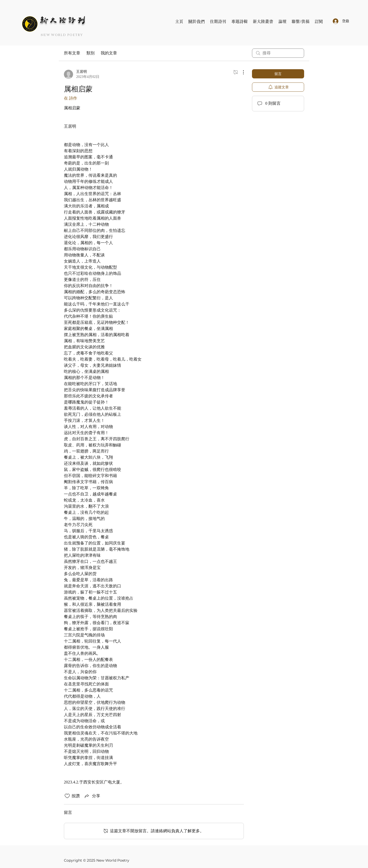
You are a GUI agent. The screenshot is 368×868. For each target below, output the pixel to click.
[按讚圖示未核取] (67, 796)
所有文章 (72, 53)
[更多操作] (241, 72)
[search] (278, 53)
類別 (90, 53)
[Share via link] (92, 796)
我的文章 (109, 53)
